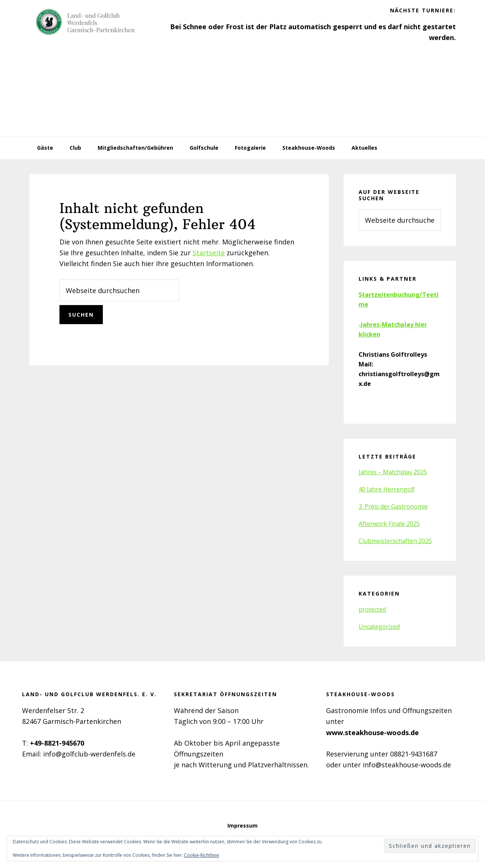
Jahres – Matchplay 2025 (393, 472)
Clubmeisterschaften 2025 (395, 541)
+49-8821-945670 (57, 743)
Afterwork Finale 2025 (389, 524)
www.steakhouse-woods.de (372, 733)
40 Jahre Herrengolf (387, 489)
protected (372, 609)
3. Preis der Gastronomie (393, 506)
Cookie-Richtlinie (202, 855)
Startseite (209, 253)
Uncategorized (379, 627)
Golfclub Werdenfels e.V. (86, 22)
